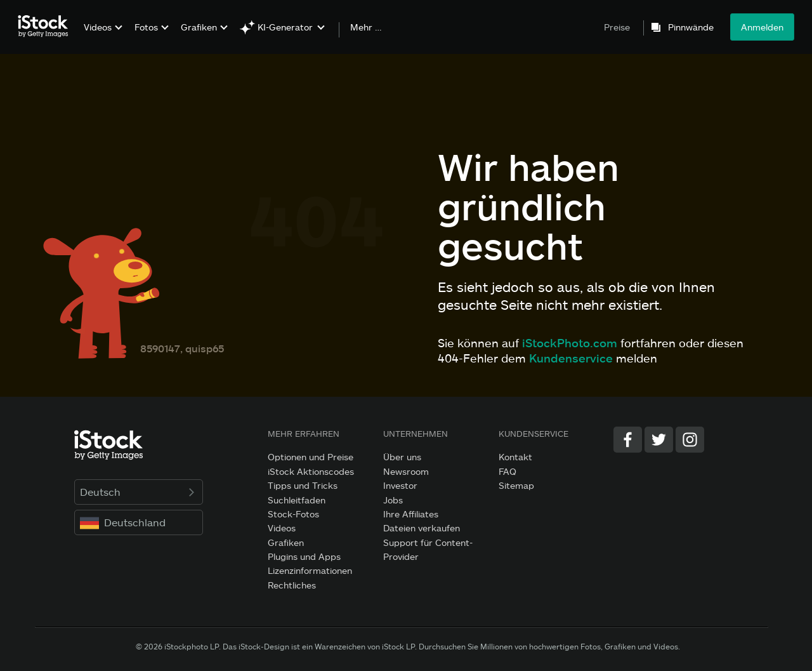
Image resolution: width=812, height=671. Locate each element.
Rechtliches (292, 585)
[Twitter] (659, 440)
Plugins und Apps (304, 556)
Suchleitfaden (297, 500)
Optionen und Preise (311, 457)
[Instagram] (690, 440)
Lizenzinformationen (310, 570)
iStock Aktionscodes (311, 471)
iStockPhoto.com (570, 343)
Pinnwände (691, 27)
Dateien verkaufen (422, 528)
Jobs (393, 500)
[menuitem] (101, 37)
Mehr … (366, 27)
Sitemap (516, 485)
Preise (617, 27)
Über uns (402, 457)
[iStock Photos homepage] (47, 27)
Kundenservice (571, 358)
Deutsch (139, 492)
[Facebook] (628, 440)
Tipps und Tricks (303, 485)
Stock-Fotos (293, 514)
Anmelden (762, 27)
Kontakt (515, 457)
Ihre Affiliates (411, 514)
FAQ (507, 471)
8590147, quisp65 (182, 348)
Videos (98, 27)
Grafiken (199, 27)
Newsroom (406, 471)
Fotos (146, 27)
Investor (400, 485)
